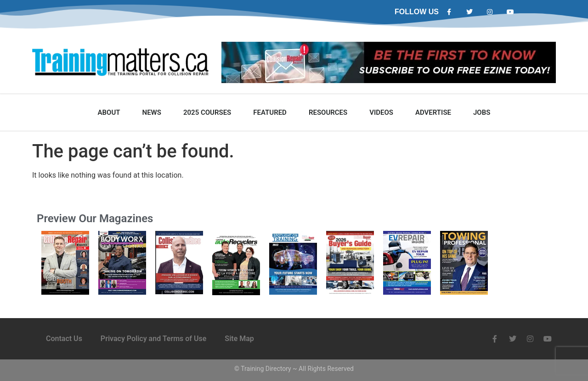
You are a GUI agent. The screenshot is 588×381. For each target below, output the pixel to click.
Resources (328, 112)
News (152, 112)
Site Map (239, 339)
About (109, 112)
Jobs (482, 112)
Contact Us (64, 339)
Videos (381, 112)
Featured (270, 112)
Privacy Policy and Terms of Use (154, 339)
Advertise (433, 112)
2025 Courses (207, 112)
